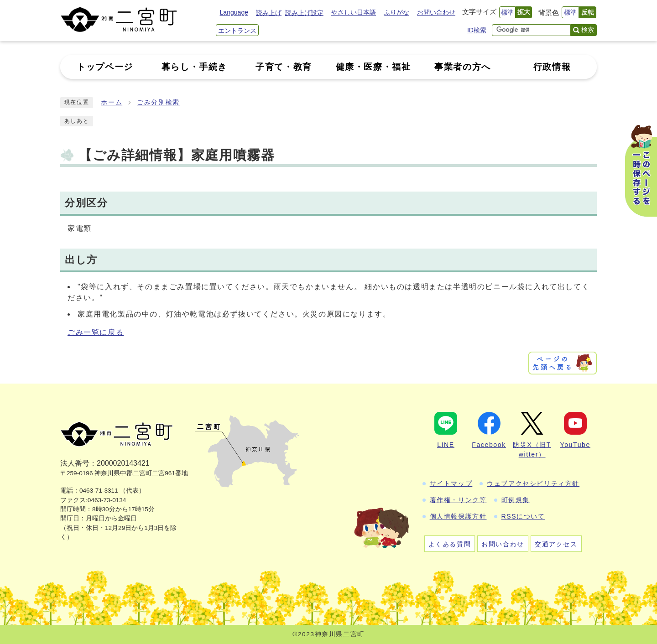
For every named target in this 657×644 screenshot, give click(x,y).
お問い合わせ (436, 12)
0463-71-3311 (99, 491)
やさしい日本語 (354, 12)
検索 (588, 30)
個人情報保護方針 (458, 516)
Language (234, 12)
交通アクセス (556, 544)
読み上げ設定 (304, 13)
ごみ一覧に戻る (96, 332)
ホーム (112, 102)
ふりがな (396, 12)
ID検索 (477, 30)
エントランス (237, 31)
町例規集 (516, 500)
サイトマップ (451, 483)
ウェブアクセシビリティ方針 (533, 483)
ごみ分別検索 (158, 102)
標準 (507, 12)
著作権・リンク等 (458, 500)
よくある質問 (450, 544)
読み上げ (269, 13)
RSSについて (523, 516)
